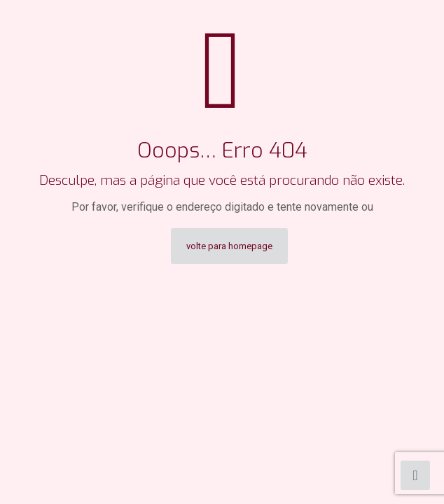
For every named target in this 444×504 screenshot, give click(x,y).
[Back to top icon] (415, 475)
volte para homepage (229, 246)
